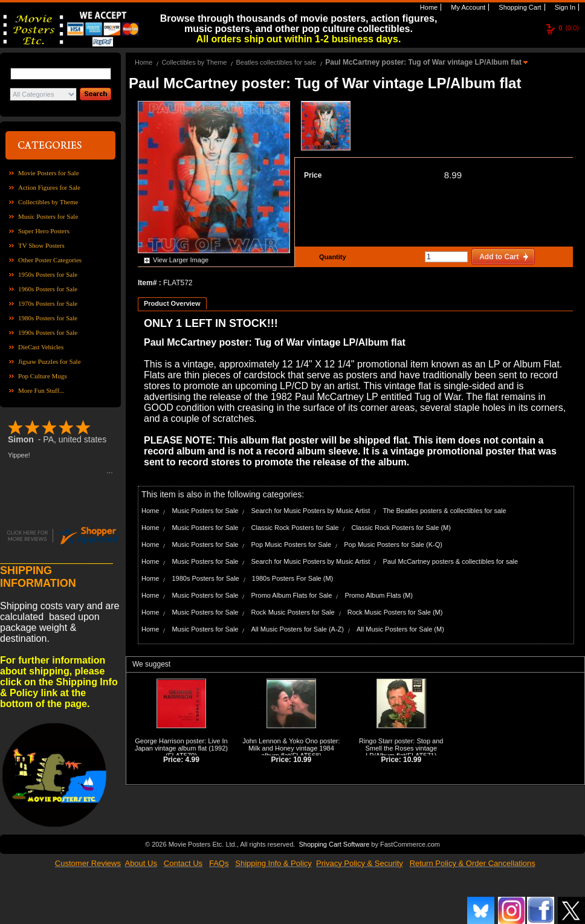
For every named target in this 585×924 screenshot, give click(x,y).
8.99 (453, 175)
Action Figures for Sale (49, 187)
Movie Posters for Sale (49, 173)
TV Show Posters (41, 245)
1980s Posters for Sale (48, 318)
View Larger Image (181, 260)
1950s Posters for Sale (48, 274)
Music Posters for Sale (48, 216)
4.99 (192, 760)
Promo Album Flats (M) (378, 595)
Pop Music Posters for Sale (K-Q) (393, 544)
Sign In (564, 7)
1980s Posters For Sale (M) (293, 578)
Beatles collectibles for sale (276, 62)
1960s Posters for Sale (48, 289)
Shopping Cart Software (334, 843)
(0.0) (569, 28)
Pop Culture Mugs (43, 376)
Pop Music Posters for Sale (292, 544)
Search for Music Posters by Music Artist (311, 511)
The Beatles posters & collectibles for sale (444, 511)
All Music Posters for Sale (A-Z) (298, 629)
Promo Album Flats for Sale (292, 595)
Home (428, 7)
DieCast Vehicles (41, 347)
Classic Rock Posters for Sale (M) (401, 528)
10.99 (302, 760)
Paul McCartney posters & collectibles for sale (450, 561)
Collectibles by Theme (48, 202)
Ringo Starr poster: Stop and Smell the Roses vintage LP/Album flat (401, 748)
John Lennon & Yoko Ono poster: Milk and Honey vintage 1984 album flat (291, 748)
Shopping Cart (519, 7)
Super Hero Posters (44, 231)
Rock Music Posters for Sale (293, 612)
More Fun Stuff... (41, 390)
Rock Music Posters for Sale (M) (395, 612)
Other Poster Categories (50, 260)
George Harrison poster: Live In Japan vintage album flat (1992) (181, 745)
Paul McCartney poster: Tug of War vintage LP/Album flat (424, 62)
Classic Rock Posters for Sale (295, 528)
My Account (467, 7)
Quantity (331, 257)
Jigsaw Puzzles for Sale (50, 361)
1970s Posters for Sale (48, 303)
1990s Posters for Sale (48, 332)
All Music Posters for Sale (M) (400, 629)
